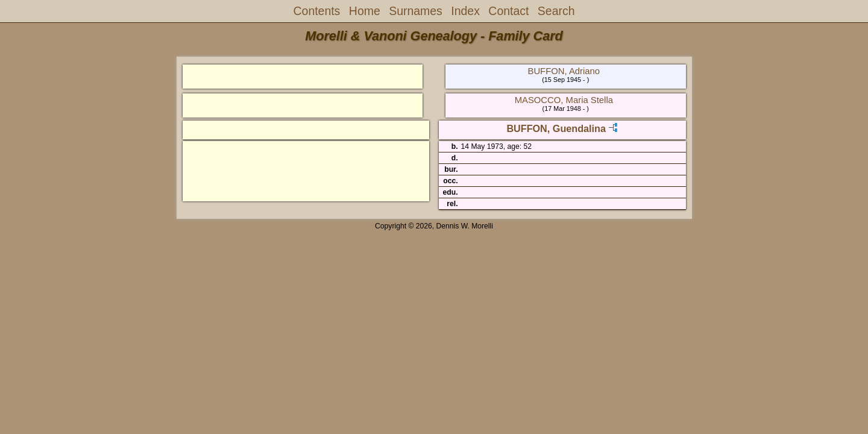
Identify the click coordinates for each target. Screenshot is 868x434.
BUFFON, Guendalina (556, 128)
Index (465, 11)
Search (556, 11)
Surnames (416, 11)
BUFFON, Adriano (564, 71)
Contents (317, 11)
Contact (508, 11)
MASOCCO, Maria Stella (564, 100)
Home (365, 11)
